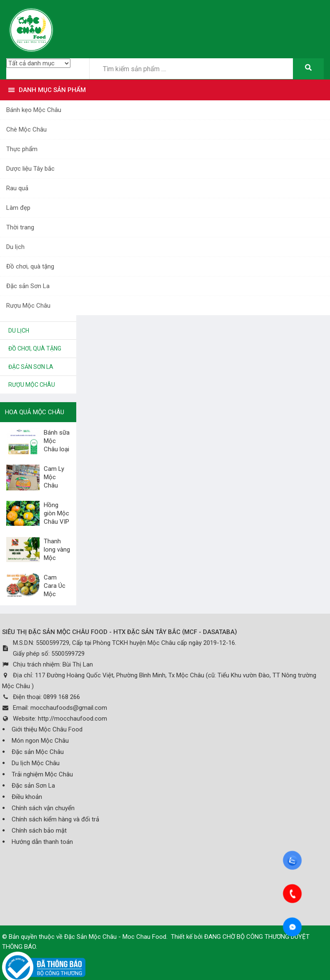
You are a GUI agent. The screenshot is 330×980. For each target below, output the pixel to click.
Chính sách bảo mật (39, 831)
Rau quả (17, 188)
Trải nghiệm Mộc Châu (42, 774)
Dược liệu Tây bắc (30, 169)
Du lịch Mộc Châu (36, 763)
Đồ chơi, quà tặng (30, 266)
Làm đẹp (18, 208)
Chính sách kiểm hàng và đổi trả (55, 819)
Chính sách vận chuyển (43, 808)
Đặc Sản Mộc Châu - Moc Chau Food (115, 937)
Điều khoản (27, 797)
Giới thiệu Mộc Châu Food (47, 729)
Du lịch (15, 247)
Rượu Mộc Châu (28, 306)
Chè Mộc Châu (26, 129)
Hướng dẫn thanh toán (42, 842)
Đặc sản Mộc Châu (38, 752)
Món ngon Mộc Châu (40, 741)
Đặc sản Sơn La (28, 286)
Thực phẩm (22, 149)
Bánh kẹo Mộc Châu (34, 110)
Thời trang (20, 227)
